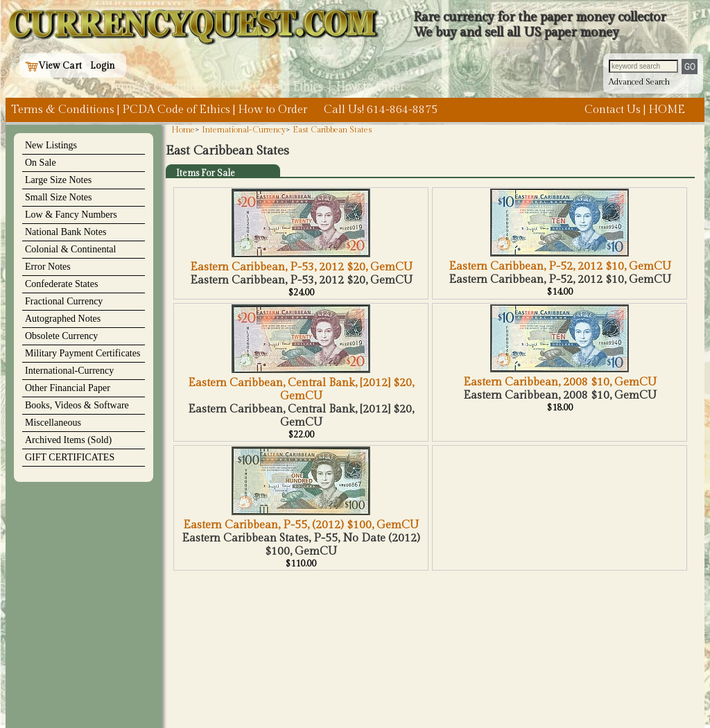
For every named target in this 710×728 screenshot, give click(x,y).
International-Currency (69, 371)
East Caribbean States (332, 130)
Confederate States (61, 284)
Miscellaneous (53, 423)
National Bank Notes (66, 232)
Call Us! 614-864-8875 (381, 110)
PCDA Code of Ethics (176, 110)
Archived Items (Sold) (68, 440)
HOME (667, 110)
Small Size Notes (58, 197)
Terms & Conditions (63, 110)
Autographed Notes (63, 319)
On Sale (41, 163)
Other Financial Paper (68, 388)
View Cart (53, 66)
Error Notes (48, 267)
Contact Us (613, 110)
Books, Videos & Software (77, 405)
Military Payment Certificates (83, 353)
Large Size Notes (58, 180)
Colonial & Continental (70, 249)
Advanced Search (639, 82)
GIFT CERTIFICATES (70, 457)
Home (183, 130)
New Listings (51, 145)
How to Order (272, 110)
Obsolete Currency (61, 336)
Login (103, 66)
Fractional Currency (64, 301)
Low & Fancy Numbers (71, 215)
